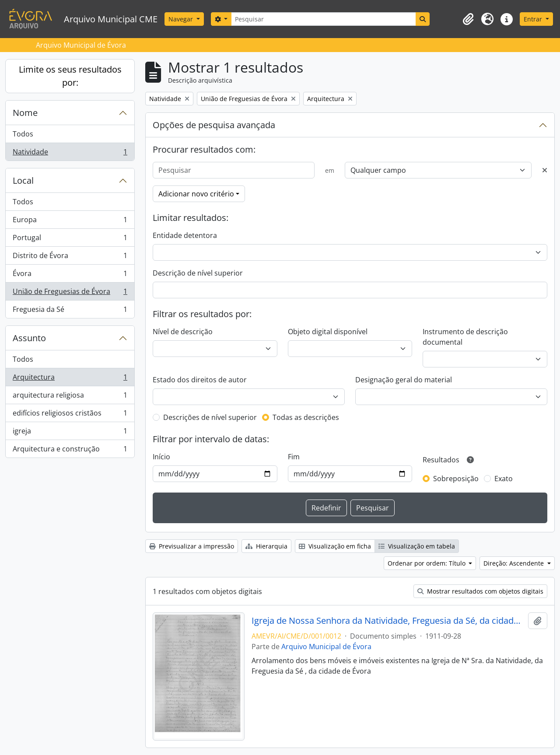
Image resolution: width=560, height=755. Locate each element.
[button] (468, 19)
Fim (294, 457)
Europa (70, 222)
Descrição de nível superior (198, 273)
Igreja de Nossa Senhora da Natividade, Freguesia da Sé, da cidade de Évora (388, 621)
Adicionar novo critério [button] (196, 194)
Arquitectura (70, 379)
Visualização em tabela (417, 546)
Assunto (29, 338)
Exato (504, 479)
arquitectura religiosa (70, 397)
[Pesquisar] (323, 19)
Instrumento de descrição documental (465, 337)
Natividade (70, 154)
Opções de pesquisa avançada (214, 125)
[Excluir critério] (545, 170)
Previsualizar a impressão (192, 546)
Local (23, 180)
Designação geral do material (404, 380)
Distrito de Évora (70, 257)
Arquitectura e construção (70, 451)
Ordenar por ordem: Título (427, 563)
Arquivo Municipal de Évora (326, 647)
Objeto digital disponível (328, 332)
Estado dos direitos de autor (200, 380)
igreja (70, 433)
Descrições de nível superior (210, 417)
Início (161, 457)
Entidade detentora (185, 235)
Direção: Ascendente (514, 563)
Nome (25, 113)
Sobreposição (456, 479)
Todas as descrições (306, 417)
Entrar (534, 19)
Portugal (70, 239)
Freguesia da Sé (70, 311)
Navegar (182, 19)
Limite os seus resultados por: (70, 76)
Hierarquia (266, 546)
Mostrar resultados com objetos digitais (480, 591)
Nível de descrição (183, 332)
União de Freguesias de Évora (70, 293)
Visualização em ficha (335, 546)
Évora (70, 275)
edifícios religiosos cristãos (70, 415)
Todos (23, 134)
